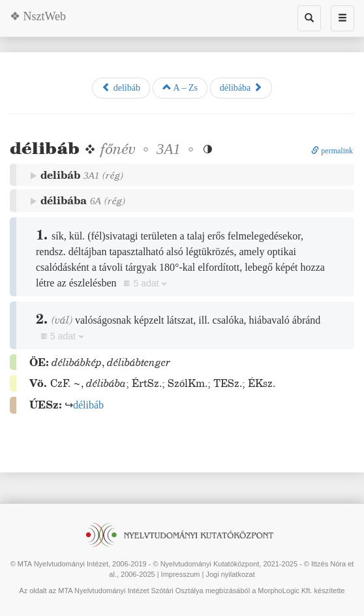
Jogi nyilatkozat (230, 574)
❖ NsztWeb (38, 16)
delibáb (121, 87)
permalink (332, 151)
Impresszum (181, 574)
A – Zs (180, 87)
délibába (241, 87)
